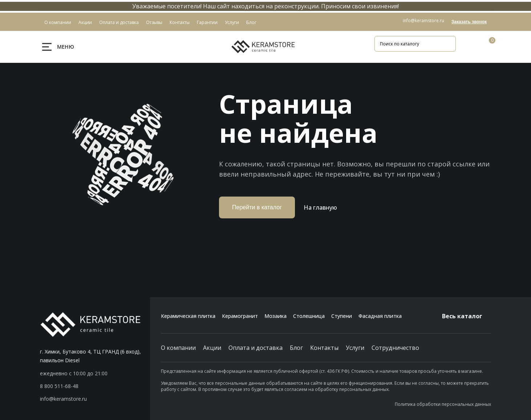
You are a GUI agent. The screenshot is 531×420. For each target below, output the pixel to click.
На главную (320, 207)
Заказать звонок (469, 22)
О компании (178, 348)
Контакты (324, 348)
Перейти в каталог (257, 207)
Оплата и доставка (256, 348)
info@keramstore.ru (423, 21)
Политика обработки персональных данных (443, 404)
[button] (95, 386)
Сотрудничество (395, 348)
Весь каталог (467, 316)
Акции (212, 348)
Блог (296, 348)
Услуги (355, 348)
